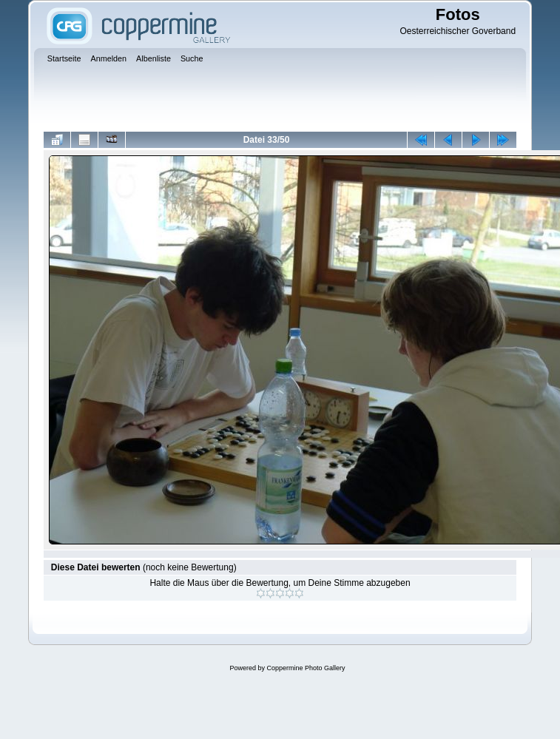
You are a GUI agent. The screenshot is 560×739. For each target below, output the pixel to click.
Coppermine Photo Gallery (306, 668)
